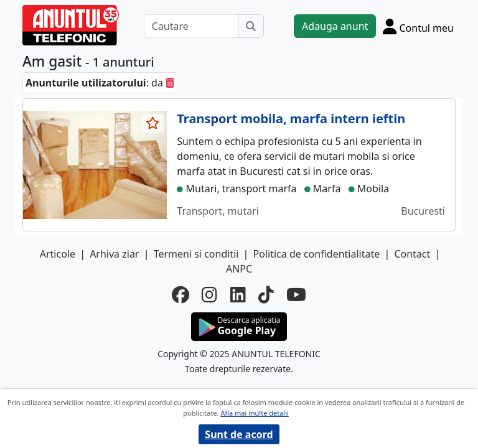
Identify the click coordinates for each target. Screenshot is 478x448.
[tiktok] (266, 294)
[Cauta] (251, 26)
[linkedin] (238, 294)
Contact (412, 254)
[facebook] (180, 294)
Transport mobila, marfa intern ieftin (291, 119)
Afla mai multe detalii (254, 413)
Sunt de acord (239, 434)
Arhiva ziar (114, 254)
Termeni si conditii (196, 254)
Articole (58, 254)
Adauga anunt (335, 26)
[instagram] (209, 294)
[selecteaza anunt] (153, 123)
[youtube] (296, 294)
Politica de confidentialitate (317, 254)
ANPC (239, 269)
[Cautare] (191, 26)
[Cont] (418, 26)
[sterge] (170, 83)
